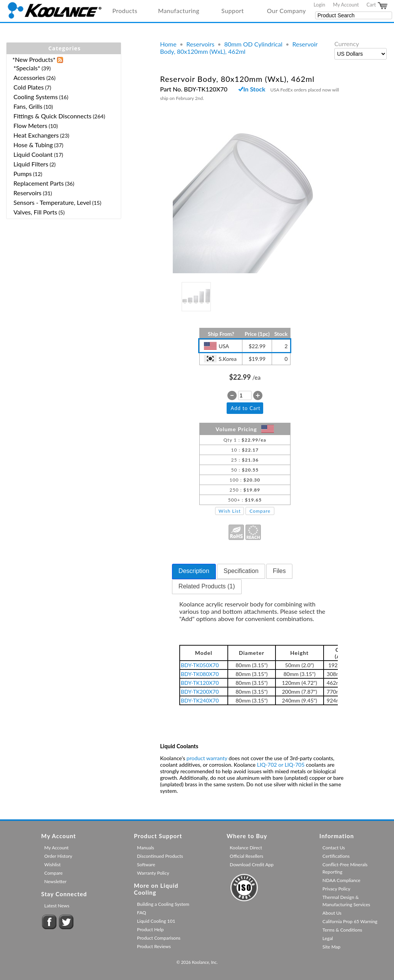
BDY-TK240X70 (200, 700)
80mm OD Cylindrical (253, 44)
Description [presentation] (194, 571)
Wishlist (52, 865)
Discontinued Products (160, 856)
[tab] (194, 571)
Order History (58, 856)
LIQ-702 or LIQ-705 (281, 765)
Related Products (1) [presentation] (207, 586)
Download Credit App (252, 865)
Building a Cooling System (163, 904)
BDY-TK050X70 (200, 665)
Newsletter (55, 881)
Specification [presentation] (241, 571)
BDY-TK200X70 (200, 692)
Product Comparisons (159, 938)
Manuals (145, 848)
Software (146, 865)
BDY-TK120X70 (200, 683)
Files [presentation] (279, 571)
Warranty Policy (153, 873)
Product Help (150, 929)
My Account (346, 5)
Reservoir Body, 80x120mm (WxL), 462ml (239, 48)
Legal (328, 938)
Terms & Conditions (342, 930)
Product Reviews (154, 946)
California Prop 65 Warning (350, 921)
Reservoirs (200, 44)
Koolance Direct (246, 848)
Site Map (331, 947)
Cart (377, 6)
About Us (332, 913)
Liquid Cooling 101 (156, 921)
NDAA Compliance (341, 880)
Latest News (57, 906)
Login (319, 5)
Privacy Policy (336, 889)
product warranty (207, 758)
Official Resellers (246, 856)
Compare (260, 511)
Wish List (230, 511)
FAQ (142, 913)
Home (168, 44)
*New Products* (34, 59)
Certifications (336, 856)
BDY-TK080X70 (200, 674)
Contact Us (334, 848)
